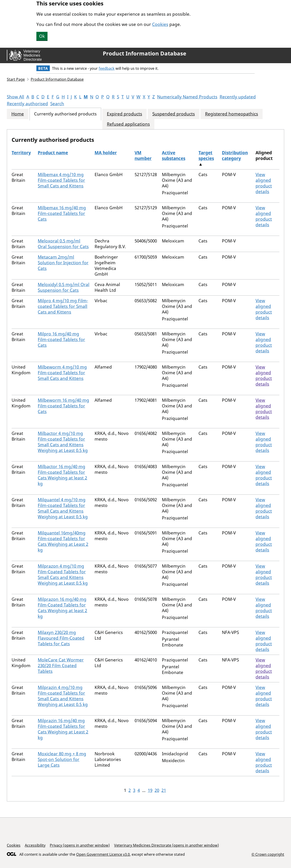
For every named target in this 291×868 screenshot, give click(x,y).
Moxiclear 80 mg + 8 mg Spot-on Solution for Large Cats (62, 759)
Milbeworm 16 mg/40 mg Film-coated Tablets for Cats (63, 406)
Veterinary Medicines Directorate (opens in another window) (167, 845)
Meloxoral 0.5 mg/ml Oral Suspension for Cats (63, 244)
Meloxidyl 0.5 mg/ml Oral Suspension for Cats (64, 287)
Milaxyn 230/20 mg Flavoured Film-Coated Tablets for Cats (61, 638)
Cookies (160, 24)
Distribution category (235, 156)
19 (150, 790)
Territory (21, 153)
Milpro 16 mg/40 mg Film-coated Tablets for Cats (61, 339)
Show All (15, 97)
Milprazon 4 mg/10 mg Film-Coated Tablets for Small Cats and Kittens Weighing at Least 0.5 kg (63, 575)
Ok (42, 36)
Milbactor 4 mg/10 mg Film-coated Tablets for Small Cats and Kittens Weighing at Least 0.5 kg (63, 442)
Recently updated (238, 97)
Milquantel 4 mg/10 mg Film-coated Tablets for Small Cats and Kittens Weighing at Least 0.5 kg (63, 508)
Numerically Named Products (187, 97)
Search (57, 104)
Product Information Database (144, 53)
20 (157, 790)
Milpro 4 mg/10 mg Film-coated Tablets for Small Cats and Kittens (63, 306)
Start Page (16, 79)
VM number (143, 156)
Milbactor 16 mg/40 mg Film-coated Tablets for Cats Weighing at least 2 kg (62, 475)
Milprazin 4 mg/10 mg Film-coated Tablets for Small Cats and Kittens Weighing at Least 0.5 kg (63, 696)
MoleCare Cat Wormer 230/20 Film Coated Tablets (61, 666)
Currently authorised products (65, 114)
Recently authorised (27, 104)
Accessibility (35, 845)
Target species (206, 156)
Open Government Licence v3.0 (103, 854)
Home (18, 114)
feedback (107, 68)
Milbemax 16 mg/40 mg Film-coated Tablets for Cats (62, 213)
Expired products (124, 114)
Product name (53, 153)
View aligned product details (264, 183)
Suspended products (174, 114)
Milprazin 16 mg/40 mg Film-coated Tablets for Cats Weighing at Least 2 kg (63, 729)
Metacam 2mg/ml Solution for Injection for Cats (63, 263)
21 (164, 790)
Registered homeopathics (232, 114)
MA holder (106, 153)
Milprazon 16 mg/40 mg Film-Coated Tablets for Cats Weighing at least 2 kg (62, 608)
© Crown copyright (268, 854)
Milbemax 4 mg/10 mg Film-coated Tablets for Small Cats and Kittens (61, 180)
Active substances (174, 156)
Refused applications (128, 124)
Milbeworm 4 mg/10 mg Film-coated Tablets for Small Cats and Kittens (62, 373)
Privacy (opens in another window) (80, 845)
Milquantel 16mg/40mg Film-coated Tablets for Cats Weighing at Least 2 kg (63, 541)
